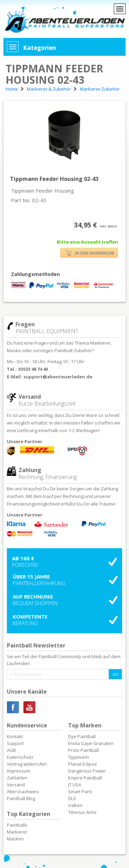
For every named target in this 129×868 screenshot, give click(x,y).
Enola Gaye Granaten (91, 743)
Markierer (17, 832)
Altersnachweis (23, 792)
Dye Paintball (82, 736)
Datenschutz (20, 757)
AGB (11, 750)
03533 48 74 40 (33, 369)
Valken (75, 805)
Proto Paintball (83, 750)
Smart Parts (80, 792)
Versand (16, 785)
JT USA (75, 785)
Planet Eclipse (83, 764)
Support (15, 743)
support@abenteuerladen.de (58, 377)
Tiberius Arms (82, 812)
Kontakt (15, 736)
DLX (72, 798)
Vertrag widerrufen (27, 764)
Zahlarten (17, 778)
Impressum (19, 771)
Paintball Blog (21, 798)
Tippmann (79, 757)
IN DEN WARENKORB (90, 253)
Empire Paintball (85, 778)
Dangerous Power (87, 771)
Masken (15, 839)
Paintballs (17, 825)
